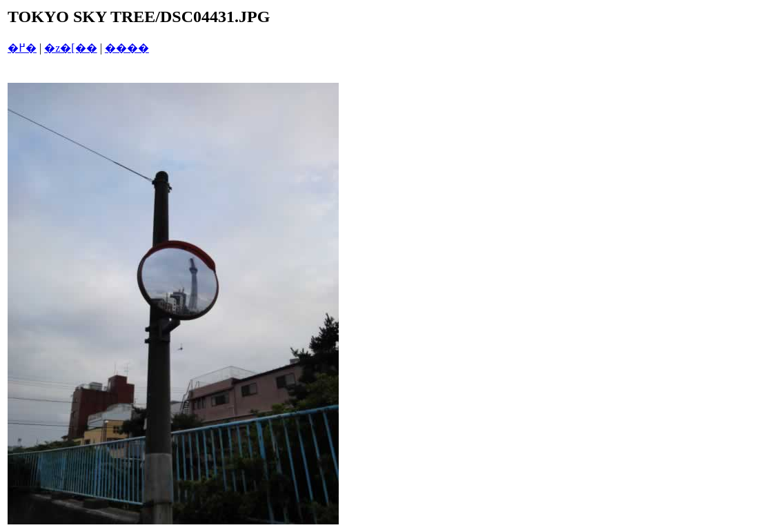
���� (127, 48)
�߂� (22, 48)
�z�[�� (70, 48)
